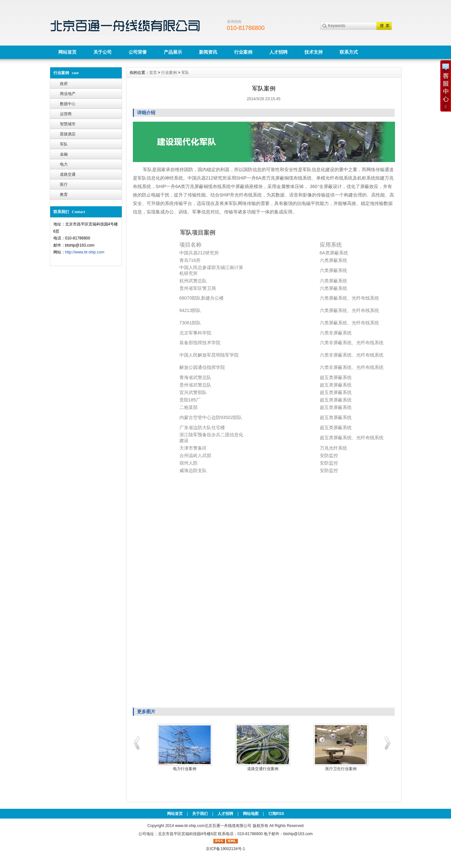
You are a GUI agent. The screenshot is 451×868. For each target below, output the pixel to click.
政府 (64, 84)
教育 (64, 195)
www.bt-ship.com (190, 826)
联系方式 (349, 52)
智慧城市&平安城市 (181, 769)
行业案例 (243, 52)
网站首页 (67, 52)
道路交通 (68, 174)
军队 (64, 144)
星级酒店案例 (260, 769)
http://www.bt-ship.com (85, 252)
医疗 (64, 184)
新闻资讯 (208, 52)
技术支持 (314, 52)
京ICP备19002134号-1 (225, 849)
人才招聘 (278, 52)
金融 (64, 154)
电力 (64, 164)
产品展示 (173, 52)
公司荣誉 (138, 52)
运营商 (66, 114)
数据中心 (68, 104)
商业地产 (68, 94)
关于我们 (200, 814)
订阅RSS (276, 814)
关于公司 (103, 52)
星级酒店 (68, 134)
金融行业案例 (338, 769)
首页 (153, 73)
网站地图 (251, 814)
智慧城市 (68, 124)
